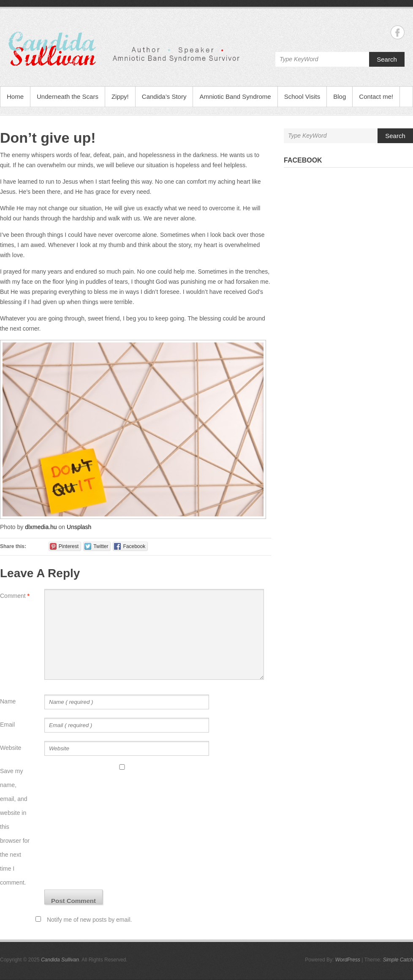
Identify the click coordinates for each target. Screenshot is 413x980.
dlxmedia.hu (41, 527)
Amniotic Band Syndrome (235, 96)
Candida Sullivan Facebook (398, 32)
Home (15, 96)
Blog (340, 96)
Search (387, 59)
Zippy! (120, 96)
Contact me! (376, 96)
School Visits (302, 96)
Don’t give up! (48, 138)
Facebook (303, 160)
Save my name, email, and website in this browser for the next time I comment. (15, 827)
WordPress (348, 960)
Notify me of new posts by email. (90, 920)
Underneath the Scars (68, 96)
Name (8, 701)
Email (7, 725)
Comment (15, 596)
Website (11, 748)
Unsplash (79, 527)
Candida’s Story (164, 96)
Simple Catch (398, 960)
